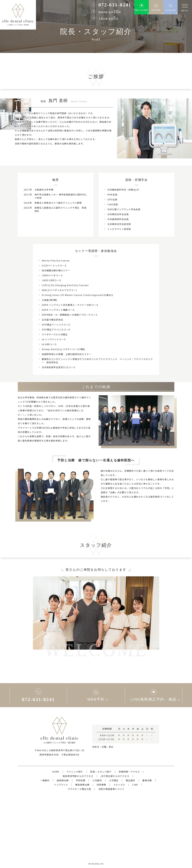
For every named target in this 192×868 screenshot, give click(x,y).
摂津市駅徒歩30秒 (49, 755)
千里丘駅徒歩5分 (70, 755)
